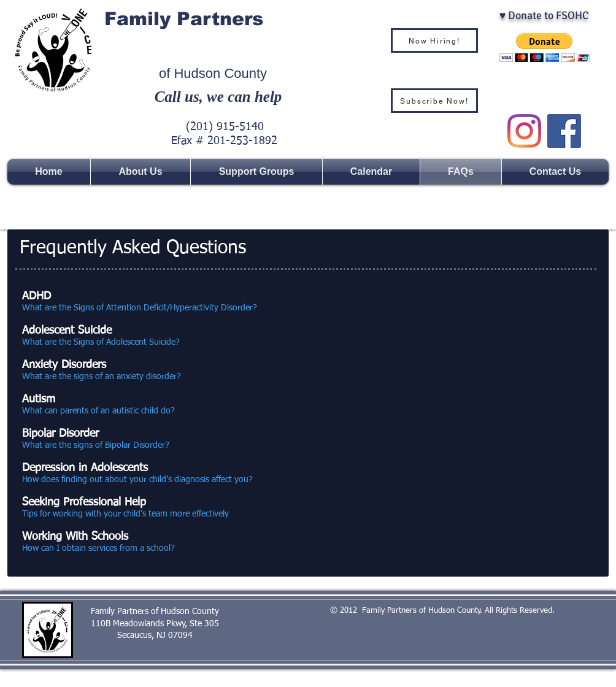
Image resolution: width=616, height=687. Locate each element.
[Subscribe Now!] (434, 101)
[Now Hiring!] (434, 40)
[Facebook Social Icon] (564, 131)
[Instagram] (524, 131)
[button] (545, 48)
